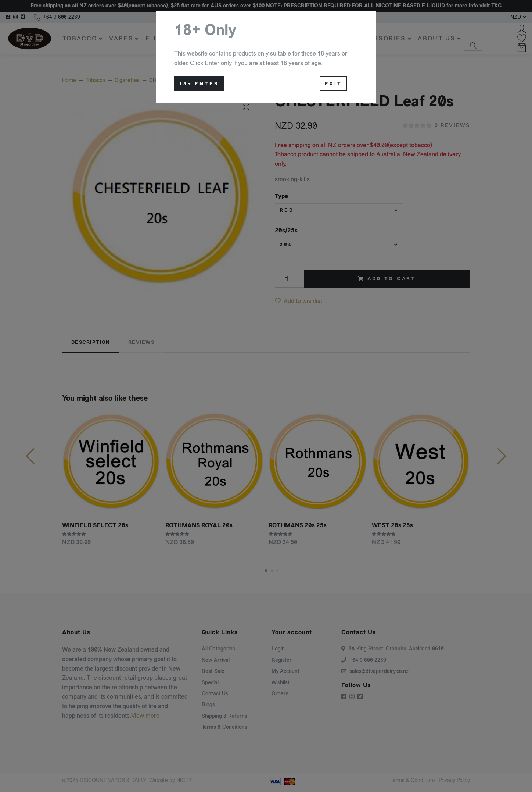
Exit (333, 84)
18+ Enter (199, 84)
